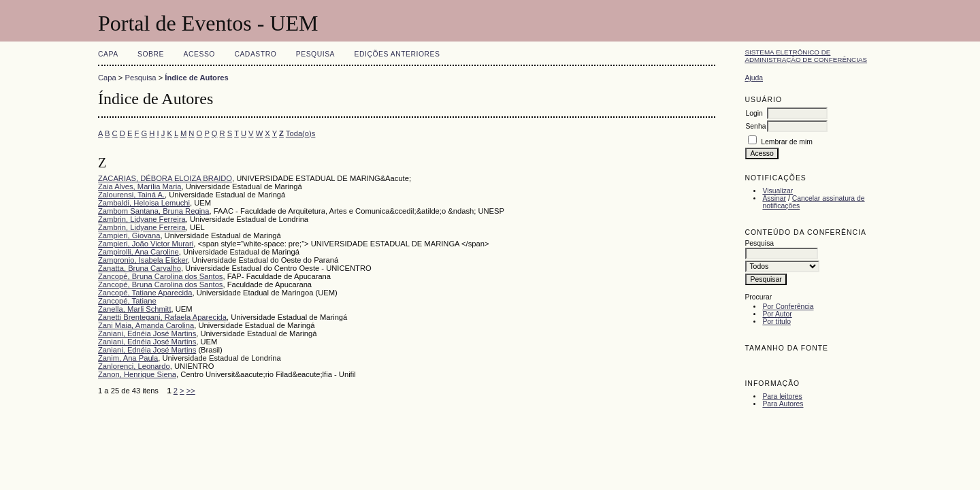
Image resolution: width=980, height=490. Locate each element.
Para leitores (782, 396)
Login (754, 113)
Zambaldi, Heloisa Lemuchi (144, 203)
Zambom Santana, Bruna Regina (154, 211)
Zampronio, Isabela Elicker (143, 260)
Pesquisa (315, 54)
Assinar (774, 198)
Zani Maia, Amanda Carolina (146, 325)
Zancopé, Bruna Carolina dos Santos (160, 276)
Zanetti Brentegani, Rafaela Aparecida (162, 317)
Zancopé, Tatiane (127, 301)
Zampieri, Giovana (129, 235)
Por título (777, 322)
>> (191, 391)
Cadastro (255, 54)
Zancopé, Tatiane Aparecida (145, 293)
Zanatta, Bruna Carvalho (140, 268)
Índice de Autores (196, 78)
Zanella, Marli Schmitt (135, 309)
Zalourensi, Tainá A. (131, 195)
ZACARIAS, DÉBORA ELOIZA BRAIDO (165, 178)
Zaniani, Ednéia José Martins (147, 333)
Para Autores (783, 404)
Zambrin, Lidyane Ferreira (142, 219)
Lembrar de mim (787, 142)
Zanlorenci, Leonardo (134, 366)
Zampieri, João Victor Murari (146, 244)
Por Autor (777, 314)
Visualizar (778, 191)
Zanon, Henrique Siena (137, 374)
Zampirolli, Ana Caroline (138, 252)
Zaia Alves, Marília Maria (140, 186)
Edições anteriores (397, 54)
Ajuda (754, 78)
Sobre (151, 54)
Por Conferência (788, 307)
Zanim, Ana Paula (128, 358)
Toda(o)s (301, 133)
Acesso (199, 54)
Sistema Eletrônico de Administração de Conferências (806, 56)
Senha (755, 126)
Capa (108, 54)
